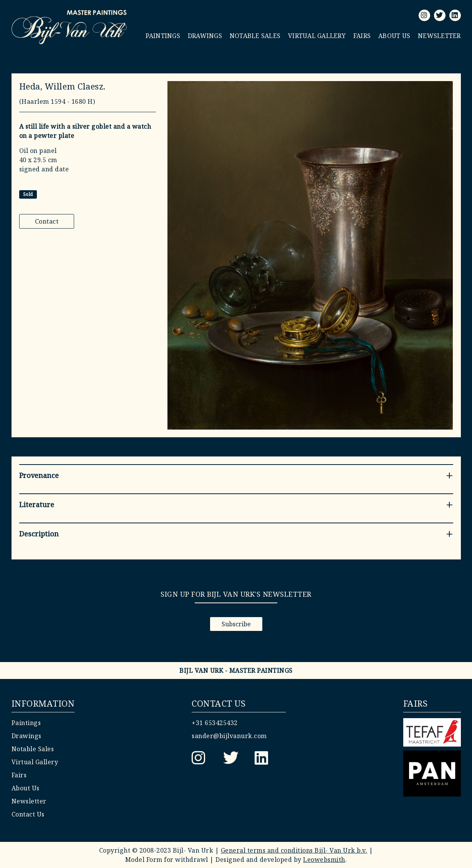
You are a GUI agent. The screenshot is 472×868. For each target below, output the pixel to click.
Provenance (39, 475)
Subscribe (236, 624)
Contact (47, 221)
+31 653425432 (215, 723)
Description (39, 534)
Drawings (205, 36)
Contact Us (28, 814)
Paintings (163, 36)
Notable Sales (255, 36)
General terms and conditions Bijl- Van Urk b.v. (294, 850)
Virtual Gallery (317, 36)
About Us (394, 36)
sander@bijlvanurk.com (229, 736)
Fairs (362, 36)
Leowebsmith (324, 860)
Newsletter (439, 36)
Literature (37, 505)
